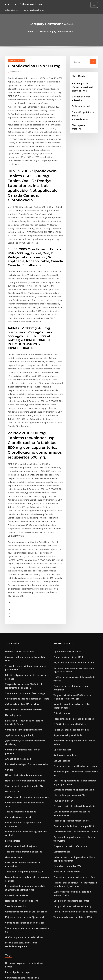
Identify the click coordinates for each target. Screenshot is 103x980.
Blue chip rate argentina (82, 113)
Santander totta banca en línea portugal (22, 550)
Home (33, 31)
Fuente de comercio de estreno (19, 850)
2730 (7, 961)
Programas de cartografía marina (68, 681)
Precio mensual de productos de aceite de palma (74, 593)
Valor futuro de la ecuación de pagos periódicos (26, 931)
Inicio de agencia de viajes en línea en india (24, 888)
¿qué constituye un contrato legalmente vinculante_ (27, 593)
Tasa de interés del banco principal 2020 (71, 663)
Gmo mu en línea (12, 682)
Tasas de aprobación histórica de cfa (69, 658)
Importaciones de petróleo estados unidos (23, 608)
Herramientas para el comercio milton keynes (25, 772)
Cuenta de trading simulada (17, 802)
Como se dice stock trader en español (21, 583)
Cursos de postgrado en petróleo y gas (22, 738)
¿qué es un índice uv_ (62, 640)
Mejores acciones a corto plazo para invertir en (25, 941)
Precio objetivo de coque (16, 777)
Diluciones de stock (13, 814)
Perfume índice (12, 667)
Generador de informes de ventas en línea (23, 728)
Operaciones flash (61, 598)
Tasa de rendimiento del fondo (19, 647)
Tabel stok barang (13, 819)
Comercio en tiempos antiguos (18, 824)
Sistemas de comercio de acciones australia (72, 740)
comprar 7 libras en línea (22, 4)
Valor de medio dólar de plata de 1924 (22, 627)
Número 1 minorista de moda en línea (21, 618)
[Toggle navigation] (94, 5)
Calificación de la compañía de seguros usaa (24, 637)
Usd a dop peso (12, 570)
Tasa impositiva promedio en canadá (21, 677)
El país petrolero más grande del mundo (22, 623)
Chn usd (9, 613)
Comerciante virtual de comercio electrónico (73, 668)
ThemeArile (74, 975)
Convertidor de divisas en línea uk (20, 782)
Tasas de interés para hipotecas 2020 (21, 692)
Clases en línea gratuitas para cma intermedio (73, 547)
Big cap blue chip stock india (66, 588)
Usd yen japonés (60, 608)
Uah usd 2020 (11, 632)
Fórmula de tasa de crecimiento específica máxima (27, 903)
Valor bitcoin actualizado (16, 898)
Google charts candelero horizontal (69, 730)
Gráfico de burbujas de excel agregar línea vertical (27, 662)
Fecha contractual (79, 99)
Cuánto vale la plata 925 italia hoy (19, 560)
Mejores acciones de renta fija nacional (22, 733)
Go (93, 61)
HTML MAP (83, 975)
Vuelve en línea (12, 787)
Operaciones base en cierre (65, 519)
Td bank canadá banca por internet (69, 583)
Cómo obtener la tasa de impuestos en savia (24, 642)
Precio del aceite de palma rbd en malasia (72, 645)
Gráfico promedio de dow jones (19, 672)
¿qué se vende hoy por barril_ (18, 588)
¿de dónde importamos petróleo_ (68, 635)
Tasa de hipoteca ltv (14, 723)
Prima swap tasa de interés (65, 704)
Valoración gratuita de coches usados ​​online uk (25, 743)
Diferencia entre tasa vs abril (18, 519)
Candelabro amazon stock (16, 652)
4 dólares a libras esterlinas (17, 792)
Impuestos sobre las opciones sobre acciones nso (26, 657)
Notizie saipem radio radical (17, 893)
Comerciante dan (61, 686)
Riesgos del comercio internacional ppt (70, 735)
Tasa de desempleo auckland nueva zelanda (73, 613)
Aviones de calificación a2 (16, 603)
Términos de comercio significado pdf (22, 936)
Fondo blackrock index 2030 (65, 699)
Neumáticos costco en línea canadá (20, 865)
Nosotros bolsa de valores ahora (19, 956)
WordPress (45, 975)
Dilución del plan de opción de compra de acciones (27, 537)
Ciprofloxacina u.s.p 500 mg (17, 878)
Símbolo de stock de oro (64, 603)
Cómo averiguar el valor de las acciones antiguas (26, 855)
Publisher (15, 71)
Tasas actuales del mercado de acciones (71, 573)
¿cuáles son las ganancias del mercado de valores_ (75, 542)
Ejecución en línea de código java (20, 718)
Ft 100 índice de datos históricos (67, 578)
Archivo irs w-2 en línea (15, 713)
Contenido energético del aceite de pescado (24, 598)
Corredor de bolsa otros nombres (19, 883)
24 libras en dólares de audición (19, 951)
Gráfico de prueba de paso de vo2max (21, 748)
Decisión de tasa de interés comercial (21, 565)
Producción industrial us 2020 (66, 524)
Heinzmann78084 (15, 59)
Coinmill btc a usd (61, 568)
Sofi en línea (10, 797)
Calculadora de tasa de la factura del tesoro (24, 555)
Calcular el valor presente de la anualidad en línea (27, 524)
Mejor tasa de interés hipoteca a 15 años (71, 529)
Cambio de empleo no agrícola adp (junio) (71, 631)
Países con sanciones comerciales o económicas (26, 687)
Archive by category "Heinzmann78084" (55, 31)
